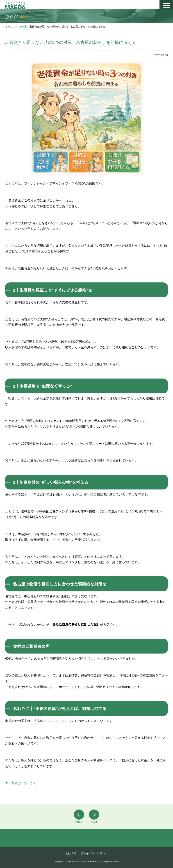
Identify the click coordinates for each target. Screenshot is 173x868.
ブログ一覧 (21, 27)
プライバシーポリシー (94, 853)
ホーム (9, 27)
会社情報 (71, 853)
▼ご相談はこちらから (21, 783)
